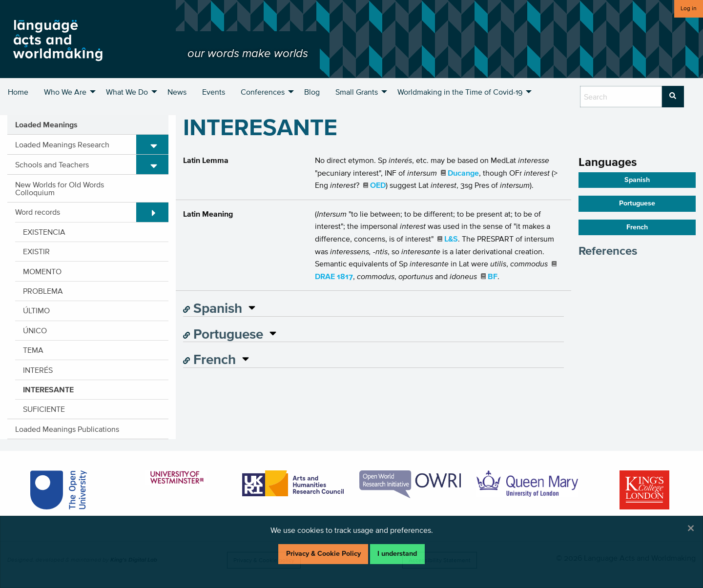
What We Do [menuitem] (127, 92)
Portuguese (223, 334)
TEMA (33, 350)
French (209, 359)
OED (378, 185)
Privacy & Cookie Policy (323, 554)
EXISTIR (36, 251)
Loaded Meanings (46, 124)
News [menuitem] (177, 92)
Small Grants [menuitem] (357, 92)
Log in (689, 8)
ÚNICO (35, 330)
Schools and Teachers (52, 164)
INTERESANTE (48, 389)
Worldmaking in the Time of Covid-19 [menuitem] (460, 92)
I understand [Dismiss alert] (397, 554)
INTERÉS (38, 370)
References (608, 251)
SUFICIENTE (44, 409)
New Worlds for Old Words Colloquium (60, 188)
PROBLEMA (43, 291)
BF (493, 276)
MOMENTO (42, 271)
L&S (451, 239)
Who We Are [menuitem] (65, 92)
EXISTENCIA (44, 232)
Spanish (213, 308)
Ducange (463, 173)
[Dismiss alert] (691, 528)
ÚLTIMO (36, 310)
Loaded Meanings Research (62, 144)
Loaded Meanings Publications (67, 429)
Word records (38, 212)
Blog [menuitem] (312, 92)
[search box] (621, 97)
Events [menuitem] (214, 92)
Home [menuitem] (18, 92)
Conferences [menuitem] (263, 92)
